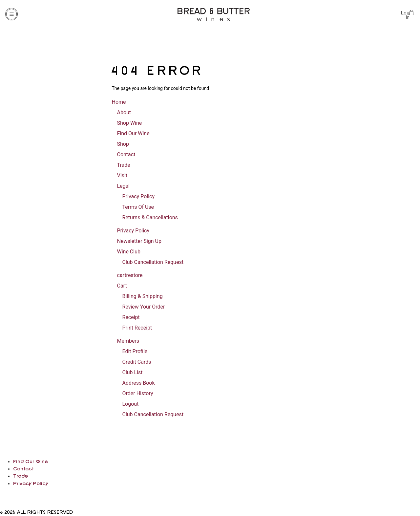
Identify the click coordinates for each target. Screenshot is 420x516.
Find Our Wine (133, 133)
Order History (137, 393)
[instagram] (3, 496)
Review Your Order (143, 307)
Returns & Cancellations (150, 217)
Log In (405, 15)
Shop (123, 144)
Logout (130, 404)
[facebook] (1, 504)
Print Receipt (137, 328)
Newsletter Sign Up (139, 241)
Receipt (131, 317)
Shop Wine (129, 123)
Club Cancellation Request (153, 262)
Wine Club (128, 252)
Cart (122, 286)
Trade (123, 165)
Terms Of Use (138, 207)
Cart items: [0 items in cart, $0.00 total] (412, 12)
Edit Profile (135, 351)
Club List (132, 372)
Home (119, 102)
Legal (123, 186)
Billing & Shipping (142, 296)
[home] (32, 454)
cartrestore (130, 275)
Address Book (138, 383)
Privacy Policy (138, 196)
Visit (122, 175)
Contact (126, 154)
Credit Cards (136, 362)
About (124, 112)
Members (128, 341)
